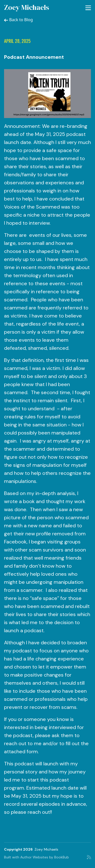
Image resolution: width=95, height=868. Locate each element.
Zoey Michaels (27, 7)
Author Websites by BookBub (45, 857)
